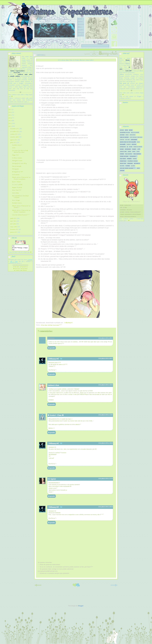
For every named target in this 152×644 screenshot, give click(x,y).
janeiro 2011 (14, 232)
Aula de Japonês (135, 132)
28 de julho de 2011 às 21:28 (106, 479)
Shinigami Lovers (17, 161)
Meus (80, 27)
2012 (10, 123)
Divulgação (15, 169)
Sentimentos (137, 163)
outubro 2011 (14, 134)
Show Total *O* (17, 190)
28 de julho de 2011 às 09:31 (106, 338)
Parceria (81, 24)
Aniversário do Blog (125, 132)
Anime (126, 130)
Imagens (134, 149)
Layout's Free (123, 151)
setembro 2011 (14, 137)
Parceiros (17, 270)
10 (68, 40)
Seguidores (130, 163)
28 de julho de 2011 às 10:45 (106, 385)
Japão (139, 149)
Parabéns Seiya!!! (17, 145)
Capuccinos (133, 135)
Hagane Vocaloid (17, 187)
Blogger (81, 606)
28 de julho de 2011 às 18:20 (106, 443)
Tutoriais (81, 33)
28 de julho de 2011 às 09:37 (106, 358)
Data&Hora (24, 268)
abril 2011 (13, 224)
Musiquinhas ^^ (133, 156)
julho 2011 (13, 143)
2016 (10, 112)
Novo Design (16, 200)
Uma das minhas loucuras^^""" (51, 325)
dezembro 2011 (15, 129)
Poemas (135, 159)
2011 (10, 126)
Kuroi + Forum (16, 182)
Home (80, 19)
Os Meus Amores (17, 158)
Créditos (24, 271)
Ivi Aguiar (52, 479)
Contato (17, 271)
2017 (10, 110)
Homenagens (128, 149)
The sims (122, 166)
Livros (134, 151)
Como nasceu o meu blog (136, 137)
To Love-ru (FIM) (17, 185)
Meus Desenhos (137, 154)
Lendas (129, 151)
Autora (80, 22)
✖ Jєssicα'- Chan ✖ (56, 415)
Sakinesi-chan (53, 385)
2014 (10, 118)
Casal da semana (124, 137)
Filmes (131, 147)
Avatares (122, 135)
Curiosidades (134, 140)
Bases (127, 135)
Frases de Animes (138, 147)
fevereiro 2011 (14, 229)
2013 (10, 121)
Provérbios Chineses (133, 161)
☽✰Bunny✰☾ (54, 359)
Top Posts (24, 270)
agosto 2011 (14, 140)
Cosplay (122, 140)
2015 (10, 115)
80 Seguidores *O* (18, 172)
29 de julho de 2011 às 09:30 (106, 507)
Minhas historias (124, 156)
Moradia (16, 268)
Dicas (138, 142)
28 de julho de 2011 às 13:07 (106, 415)
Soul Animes (16, 175)
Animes (131, 130)
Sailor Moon (123, 163)
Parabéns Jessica (17, 203)
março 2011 (14, 227)
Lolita (138, 151)
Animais (122, 130)
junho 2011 (13, 218)
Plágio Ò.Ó (15, 155)
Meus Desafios (129, 154)
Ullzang (133, 166)
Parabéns (129, 159)
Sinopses (81, 35)
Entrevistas (123, 147)
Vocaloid (122, 170)
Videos (138, 168)
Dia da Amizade (17, 166)
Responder (52, 348)
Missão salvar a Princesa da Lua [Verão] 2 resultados (21, 178)
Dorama (129, 144)
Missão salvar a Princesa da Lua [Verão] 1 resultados (21, 211)
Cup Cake (127, 140)
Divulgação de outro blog (19, 163)
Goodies (81, 30)
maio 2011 (13, 221)
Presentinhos (123, 161)
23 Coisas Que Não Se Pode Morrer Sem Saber (20, 151)
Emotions (134, 144)
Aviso (14, 148)
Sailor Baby (15, 193)
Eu (127, 147)
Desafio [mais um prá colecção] (128, 142)
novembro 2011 (15, 132)
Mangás (122, 154)
